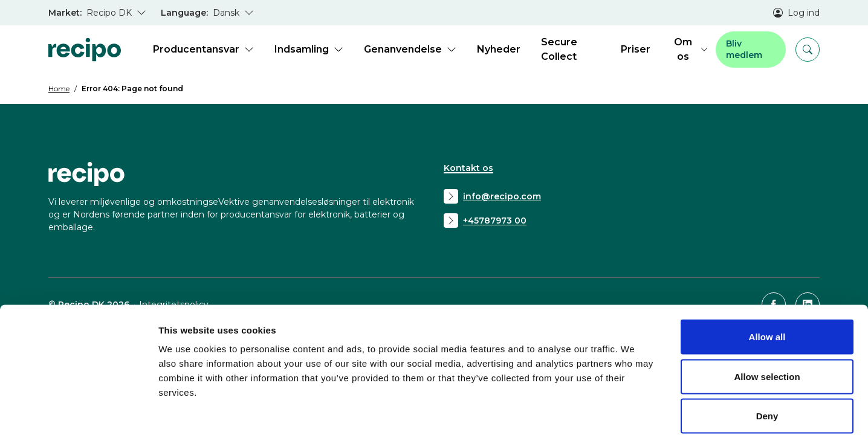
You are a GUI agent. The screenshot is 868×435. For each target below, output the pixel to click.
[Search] (808, 50)
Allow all (767, 276)
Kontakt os (468, 168)
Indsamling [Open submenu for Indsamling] (309, 49)
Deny (767, 356)
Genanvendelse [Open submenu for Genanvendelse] (410, 49)
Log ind (796, 13)
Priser (636, 49)
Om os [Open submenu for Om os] (691, 49)
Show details (634, 411)
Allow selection (767, 316)
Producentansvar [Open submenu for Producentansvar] (203, 49)
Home (59, 89)
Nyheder (499, 49)
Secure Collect (559, 49)
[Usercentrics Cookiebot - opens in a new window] (78, 411)
